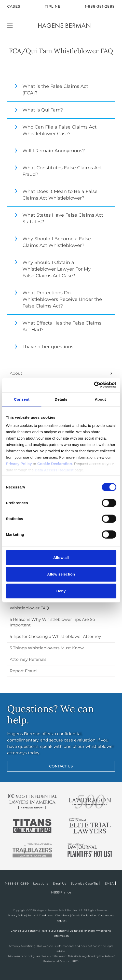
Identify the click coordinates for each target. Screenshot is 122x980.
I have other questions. (45, 347)
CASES (14, 6)
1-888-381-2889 (100, 6)
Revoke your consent (54, 931)
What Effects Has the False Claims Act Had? (58, 326)
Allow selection (61, 574)
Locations (41, 883)
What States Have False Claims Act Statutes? (59, 218)
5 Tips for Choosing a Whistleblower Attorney (55, 636)
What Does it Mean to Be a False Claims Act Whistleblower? (56, 195)
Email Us (59, 883)
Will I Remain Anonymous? (50, 151)
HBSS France (61, 892)
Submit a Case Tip (84, 883)
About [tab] (100, 399)
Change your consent (25, 931)
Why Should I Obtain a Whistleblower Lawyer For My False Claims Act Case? (53, 269)
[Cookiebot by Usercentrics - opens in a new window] (94, 385)
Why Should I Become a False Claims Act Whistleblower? (53, 242)
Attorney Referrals (28, 659)
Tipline (53, 6)
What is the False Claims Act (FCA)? (51, 90)
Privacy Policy (17, 915)
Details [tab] (61, 399)
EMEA (109, 883)
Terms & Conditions (40, 915)
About (16, 373)
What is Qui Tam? (39, 110)
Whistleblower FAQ (29, 608)
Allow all (61, 557)
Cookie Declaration (84, 915)
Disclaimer (62, 915)
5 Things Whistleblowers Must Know (47, 648)
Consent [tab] (22, 399)
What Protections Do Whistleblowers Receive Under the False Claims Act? (58, 299)
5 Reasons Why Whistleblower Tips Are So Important (52, 622)
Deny (61, 591)
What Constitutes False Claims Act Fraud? (58, 171)
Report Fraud (23, 671)
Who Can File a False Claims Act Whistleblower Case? (56, 130)
